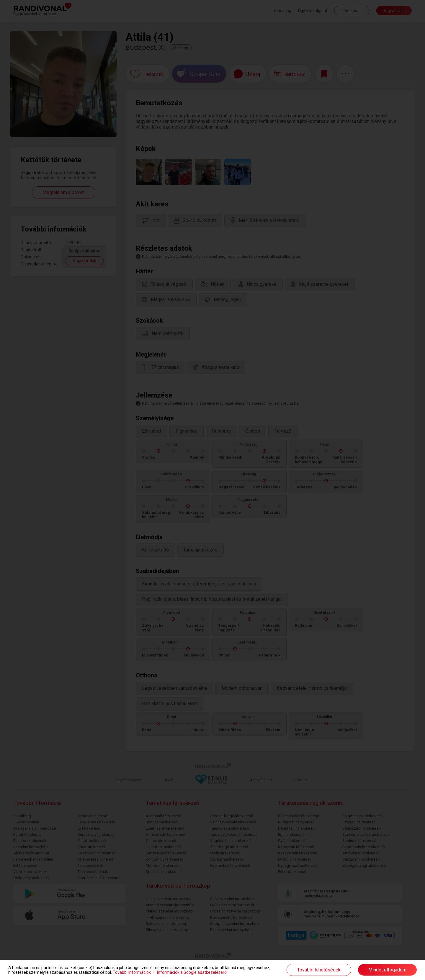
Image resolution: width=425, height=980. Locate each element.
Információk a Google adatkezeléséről (192, 972)
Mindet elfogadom (387, 970)
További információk (132, 972)
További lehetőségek (319, 970)
